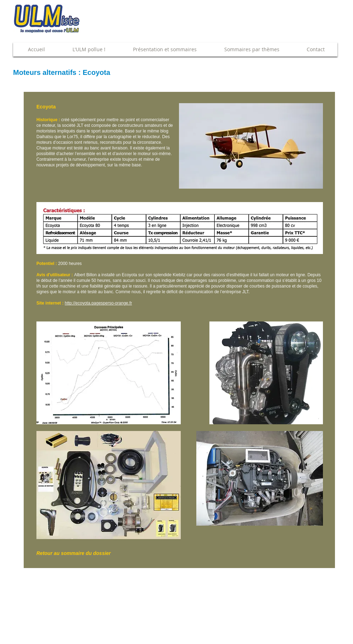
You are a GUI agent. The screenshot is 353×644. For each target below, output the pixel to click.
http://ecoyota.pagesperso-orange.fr (98, 303)
